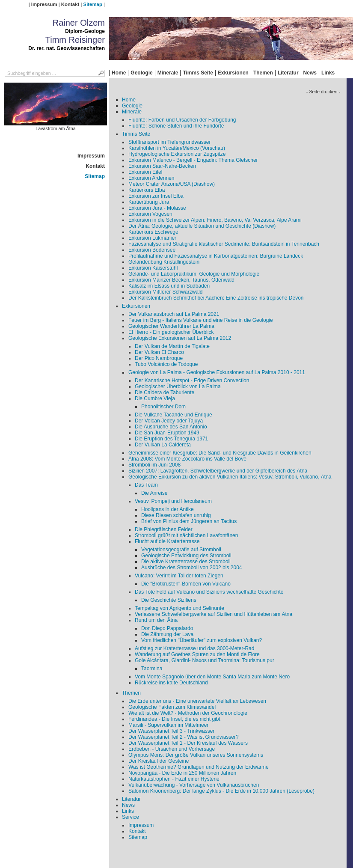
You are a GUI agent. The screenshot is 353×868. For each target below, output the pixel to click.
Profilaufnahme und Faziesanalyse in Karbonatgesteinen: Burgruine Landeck (216, 256)
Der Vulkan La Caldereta (163, 445)
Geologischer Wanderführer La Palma (171, 326)
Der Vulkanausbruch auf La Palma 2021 (174, 314)
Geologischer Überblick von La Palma (178, 386)
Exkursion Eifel (145, 172)
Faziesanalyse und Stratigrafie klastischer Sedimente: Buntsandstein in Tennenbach (224, 244)
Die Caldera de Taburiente (165, 392)
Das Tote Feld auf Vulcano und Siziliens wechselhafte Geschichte (209, 592)
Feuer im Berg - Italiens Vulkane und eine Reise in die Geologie (201, 320)
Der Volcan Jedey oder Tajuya (169, 421)
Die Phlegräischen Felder (164, 529)
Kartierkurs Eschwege (153, 232)
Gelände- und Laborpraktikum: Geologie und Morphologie (194, 274)
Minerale (168, 73)
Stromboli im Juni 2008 (154, 465)
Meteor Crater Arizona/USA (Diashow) (172, 184)
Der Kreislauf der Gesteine (159, 761)
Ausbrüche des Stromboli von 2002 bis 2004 (191, 568)
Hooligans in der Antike (168, 509)
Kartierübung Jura (149, 202)
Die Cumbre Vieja (155, 398)
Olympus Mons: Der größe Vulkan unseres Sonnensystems (196, 755)
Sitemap (93, 4)
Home (119, 73)
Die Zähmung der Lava (167, 634)
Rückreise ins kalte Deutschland (171, 683)
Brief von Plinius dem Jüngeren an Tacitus (189, 521)
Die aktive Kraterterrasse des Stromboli (186, 562)
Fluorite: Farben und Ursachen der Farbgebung (182, 120)
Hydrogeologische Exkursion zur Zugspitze (177, 154)
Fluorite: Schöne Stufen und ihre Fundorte (176, 126)
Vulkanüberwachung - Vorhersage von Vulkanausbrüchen (194, 785)
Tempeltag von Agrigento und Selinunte (179, 608)
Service (131, 817)
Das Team (146, 485)
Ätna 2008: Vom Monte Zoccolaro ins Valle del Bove (187, 459)
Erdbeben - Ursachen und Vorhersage (172, 749)
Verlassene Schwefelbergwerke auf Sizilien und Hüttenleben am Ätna (214, 614)
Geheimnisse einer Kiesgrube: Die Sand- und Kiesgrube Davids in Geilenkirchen (220, 453)
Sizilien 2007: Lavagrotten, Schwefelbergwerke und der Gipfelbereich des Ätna (218, 471)
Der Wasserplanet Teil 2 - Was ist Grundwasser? (184, 737)
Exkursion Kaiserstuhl (153, 268)
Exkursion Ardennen (151, 178)
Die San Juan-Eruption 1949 (167, 433)
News (310, 73)
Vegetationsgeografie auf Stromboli (181, 550)
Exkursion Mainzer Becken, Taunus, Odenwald (181, 280)
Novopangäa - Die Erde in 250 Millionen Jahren (182, 773)
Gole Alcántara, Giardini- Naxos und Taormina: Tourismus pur (205, 660)
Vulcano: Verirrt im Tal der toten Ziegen (179, 576)
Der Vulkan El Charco (159, 352)
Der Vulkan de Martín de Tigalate (172, 346)
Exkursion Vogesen (150, 214)
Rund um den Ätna (156, 620)
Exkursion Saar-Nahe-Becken (162, 166)
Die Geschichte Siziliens (169, 600)
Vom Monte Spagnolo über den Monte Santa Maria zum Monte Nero (212, 677)
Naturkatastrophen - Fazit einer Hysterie (174, 779)
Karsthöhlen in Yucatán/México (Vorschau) (177, 148)
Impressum (44, 4)
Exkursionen (233, 73)
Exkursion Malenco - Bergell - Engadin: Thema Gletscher (193, 160)
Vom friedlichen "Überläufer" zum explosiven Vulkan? (202, 640)
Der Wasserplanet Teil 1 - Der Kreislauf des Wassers (188, 743)
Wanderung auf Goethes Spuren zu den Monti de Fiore (197, 654)
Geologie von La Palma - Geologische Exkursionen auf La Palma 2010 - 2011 (217, 372)
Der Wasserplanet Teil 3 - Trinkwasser (171, 731)
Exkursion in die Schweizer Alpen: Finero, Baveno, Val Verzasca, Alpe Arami (215, 220)
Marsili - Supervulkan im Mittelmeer (168, 725)
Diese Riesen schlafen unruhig (176, 515)
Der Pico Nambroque (159, 358)
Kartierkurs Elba (147, 190)
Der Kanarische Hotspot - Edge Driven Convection (192, 380)
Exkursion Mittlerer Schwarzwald (165, 292)
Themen (263, 73)
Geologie (141, 73)
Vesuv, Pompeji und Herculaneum (173, 501)
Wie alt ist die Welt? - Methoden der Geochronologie (188, 713)
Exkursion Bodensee (152, 250)
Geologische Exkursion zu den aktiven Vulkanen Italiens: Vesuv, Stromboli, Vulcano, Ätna (230, 477)
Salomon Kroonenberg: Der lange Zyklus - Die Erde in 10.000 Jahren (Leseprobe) (221, 791)
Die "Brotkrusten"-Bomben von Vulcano (186, 584)
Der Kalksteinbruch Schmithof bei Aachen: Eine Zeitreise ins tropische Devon (216, 298)
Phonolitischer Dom (163, 407)
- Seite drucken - (323, 92)
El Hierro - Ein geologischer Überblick (171, 332)
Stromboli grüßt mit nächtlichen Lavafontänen (186, 535)
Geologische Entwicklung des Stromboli (186, 556)
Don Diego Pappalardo (167, 628)
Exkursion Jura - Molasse (157, 208)
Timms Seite (198, 73)
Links (328, 73)
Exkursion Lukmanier (152, 238)
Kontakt (70, 4)
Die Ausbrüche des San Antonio (171, 427)
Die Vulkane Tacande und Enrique (174, 415)
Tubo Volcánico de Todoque (166, 364)
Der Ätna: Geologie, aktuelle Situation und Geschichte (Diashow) (202, 226)
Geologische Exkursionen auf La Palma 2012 (180, 338)
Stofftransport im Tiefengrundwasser (170, 142)
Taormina (152, 669)
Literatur (288, 73)
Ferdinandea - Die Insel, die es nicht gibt (174, 719)
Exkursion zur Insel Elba (156, 196)
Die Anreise (154, 493)
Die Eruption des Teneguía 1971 (171, 439)
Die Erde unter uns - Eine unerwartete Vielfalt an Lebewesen (197, 701)
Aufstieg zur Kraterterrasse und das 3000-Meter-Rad (194, 648)
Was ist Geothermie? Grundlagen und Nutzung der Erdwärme (199, 767)
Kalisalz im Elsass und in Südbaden (169, 286)
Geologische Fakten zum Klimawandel (172, 707)
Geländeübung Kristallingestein (164, 262)
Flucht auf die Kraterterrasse (167, 541)
